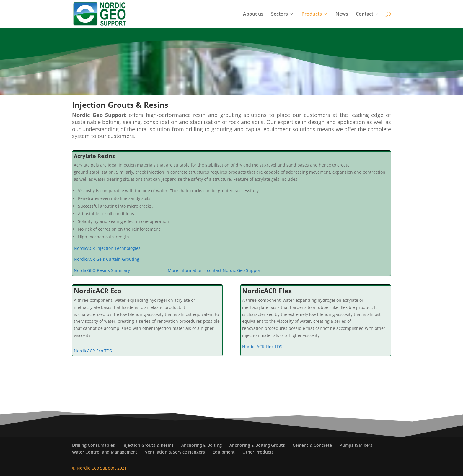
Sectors (279, 14)
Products (312, 14)
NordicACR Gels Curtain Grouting (107, 259)
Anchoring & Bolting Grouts (257, 445)
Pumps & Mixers (356, 445)
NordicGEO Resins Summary (102, 270)
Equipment (224, 452)
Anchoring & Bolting (202, 445)
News (342, 14)
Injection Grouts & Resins (148, 445)
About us (253, 14)
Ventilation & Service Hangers (175, 452)
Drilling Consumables (93, 445)
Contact (365, 14)
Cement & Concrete (312, 445)
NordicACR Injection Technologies (107, 248)
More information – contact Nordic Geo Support (215, 270)
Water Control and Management (105, 452)
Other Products (258, 452)
